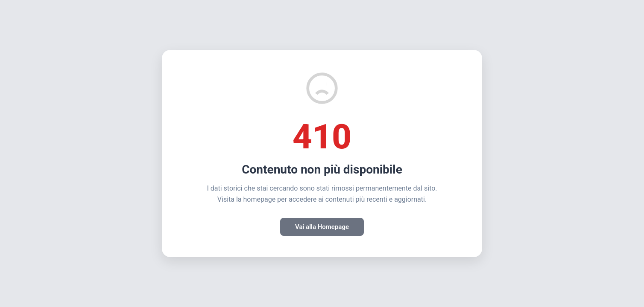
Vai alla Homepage (322, 227)
